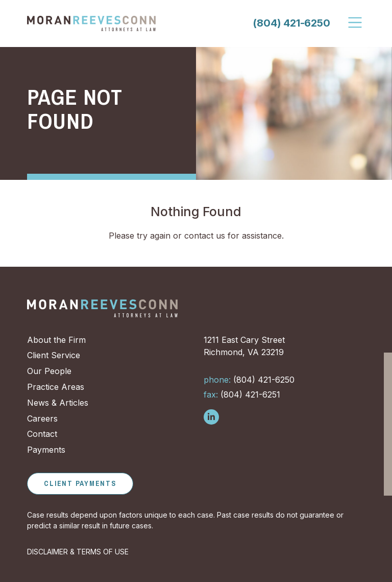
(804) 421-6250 (291, 23)
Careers (42, 418)
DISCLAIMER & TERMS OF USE (78, 552)
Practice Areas (56, 387)
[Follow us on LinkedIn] (211, 417)
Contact (42, 434)
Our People (49, 371)
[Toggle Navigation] (356, 22)
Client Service (54, 355)
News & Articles (58, 403)
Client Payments (80, 483)
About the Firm (56, 340)
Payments (46, 450)
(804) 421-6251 (242, 394)
